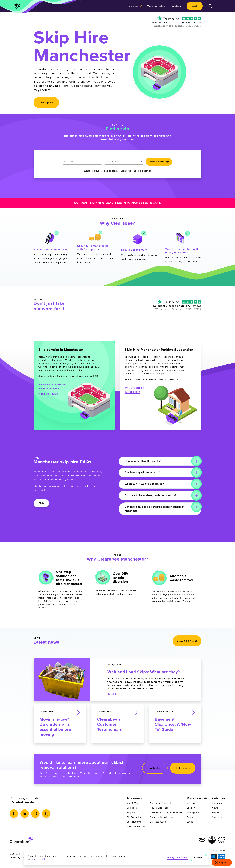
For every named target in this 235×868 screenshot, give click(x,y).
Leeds (190, 823)
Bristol (190, 819)
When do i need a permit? (136, 171)
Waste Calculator (157, 6)
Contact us (155, 770)
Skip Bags (132, 814)
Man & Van (132, 805)
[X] (46, 815)
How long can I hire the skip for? (145, 461)
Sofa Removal (134, 823)
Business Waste (158, 823)
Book (195, 6)
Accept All (198, 857)
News (215, 809)
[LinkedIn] (25, 815)
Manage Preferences (177, 857)
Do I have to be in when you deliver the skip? (153, 496)
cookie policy (40, 859)
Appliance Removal (160, 805)
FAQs (41, 503)
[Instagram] (35, 815)
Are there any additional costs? (145, 473)
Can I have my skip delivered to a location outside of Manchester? (157, 509)
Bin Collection (134, 819)
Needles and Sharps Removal (166, 814)
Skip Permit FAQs (48, 394)
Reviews (216, 814)
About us (217, 805)
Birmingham (193, 814)
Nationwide (193, 805)
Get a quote (183, 770)
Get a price (46, 102)
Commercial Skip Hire (162, 819)
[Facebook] (14, 815)
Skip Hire (132, 809)
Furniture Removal (136, 828)
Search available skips (159, 162)
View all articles (187, 643)
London (191, 809)
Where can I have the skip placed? (147, 484)
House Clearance (159, 809)
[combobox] (124, 162)
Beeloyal (177, 6)
